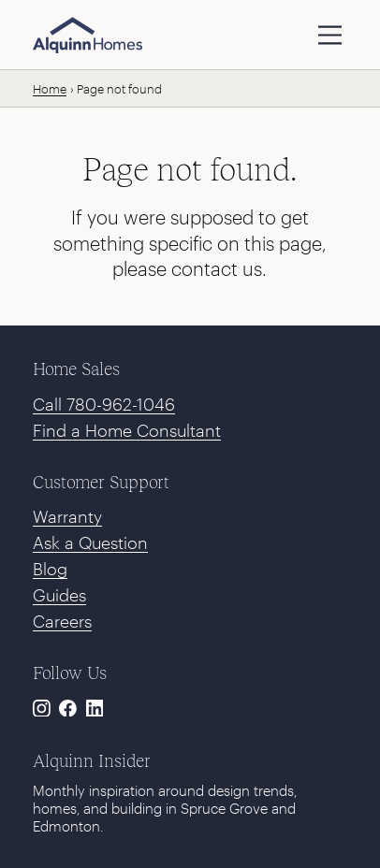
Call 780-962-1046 (104, 404)
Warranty (67, 516)
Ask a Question (90, 542)
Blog (50, 569)
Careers (62, 621)
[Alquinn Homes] (88, 36)
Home (50, 89)
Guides (59, 595)
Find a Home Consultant (127, 430)
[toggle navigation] (330, 35)
